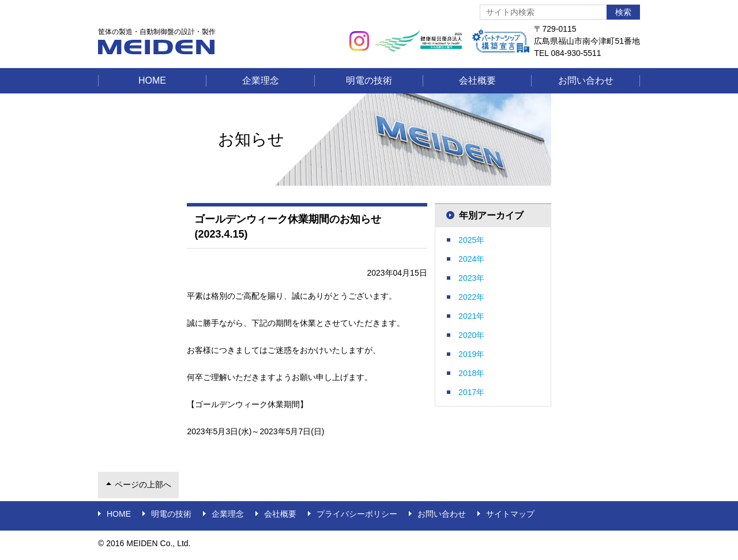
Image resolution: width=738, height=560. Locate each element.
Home (152, 80)
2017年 (471, 392)
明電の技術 (369, 80)
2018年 (471, 373)
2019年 (471, 354)
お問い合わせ (586, 80)
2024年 (471, 259)
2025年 (471, 240)
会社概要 (477, 80)
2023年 (471, 278)
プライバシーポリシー (357, 514)
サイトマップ (510, 514)
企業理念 (261, 80)
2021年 (471, 316)
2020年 (471, 335)
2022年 (471, 297)
